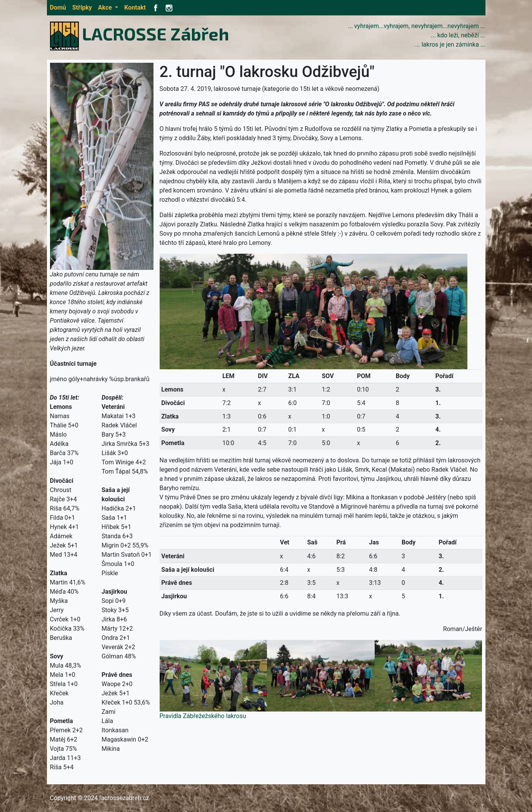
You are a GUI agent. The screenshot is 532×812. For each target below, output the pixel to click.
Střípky (82, 8)
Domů (58, 8)
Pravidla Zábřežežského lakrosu (203, 716)
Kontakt (135, 8)
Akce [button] (106, 8)
